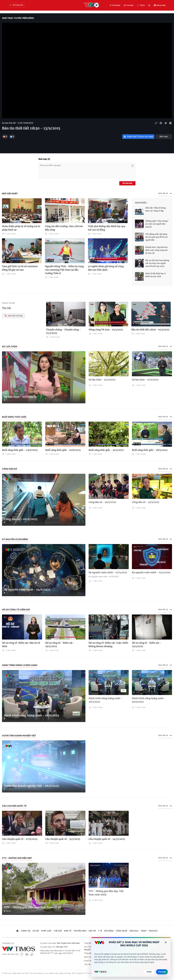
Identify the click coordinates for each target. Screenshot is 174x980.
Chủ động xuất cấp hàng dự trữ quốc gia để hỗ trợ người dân (156, 237)
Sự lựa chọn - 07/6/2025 (20, 397)
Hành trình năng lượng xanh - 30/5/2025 (105, 700)
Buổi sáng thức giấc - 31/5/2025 (106, 450)
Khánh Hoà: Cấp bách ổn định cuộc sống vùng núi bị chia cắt (156, 250)
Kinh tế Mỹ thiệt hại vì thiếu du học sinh (155, 275)
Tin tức (7, 308)
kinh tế (68, 931)
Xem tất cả (165, 193)
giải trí (92, 931)
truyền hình (80, 931)
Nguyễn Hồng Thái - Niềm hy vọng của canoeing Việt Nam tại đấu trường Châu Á (64, 270)
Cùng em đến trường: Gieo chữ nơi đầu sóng (64, 228)
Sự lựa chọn (10, 346)
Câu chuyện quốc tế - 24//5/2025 (107, 839)
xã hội (36, 931)
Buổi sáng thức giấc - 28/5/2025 (150, 450)
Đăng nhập (160, 5)
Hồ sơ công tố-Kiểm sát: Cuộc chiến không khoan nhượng (108, 645)
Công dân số (10, 469)
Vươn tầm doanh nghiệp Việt (19, 736)
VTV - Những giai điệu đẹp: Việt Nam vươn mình (106, 893)
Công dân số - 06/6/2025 (21, 519)
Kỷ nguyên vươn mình (15, 539)
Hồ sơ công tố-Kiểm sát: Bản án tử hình (21, 645)
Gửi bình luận (127, 183)
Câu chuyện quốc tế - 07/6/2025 (20, 839)
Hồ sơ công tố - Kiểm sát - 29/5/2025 (60, 645)
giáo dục (134, 931)
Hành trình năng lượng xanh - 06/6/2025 (32, 715)
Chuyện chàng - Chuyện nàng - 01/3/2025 (63, 331)
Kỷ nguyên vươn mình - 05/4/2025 (151, 572)
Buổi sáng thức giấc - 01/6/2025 (63, 450)
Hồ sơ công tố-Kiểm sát (16, 610)
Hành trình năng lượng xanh (20, 665)
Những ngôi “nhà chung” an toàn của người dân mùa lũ (157, 224)
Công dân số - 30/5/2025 (102, 502)
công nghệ (121, 931)
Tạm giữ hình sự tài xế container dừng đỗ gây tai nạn (20, 268)
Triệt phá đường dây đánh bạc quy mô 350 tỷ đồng (107, 228)
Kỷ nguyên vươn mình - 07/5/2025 (108, 572)
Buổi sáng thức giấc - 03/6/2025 (20, 450)
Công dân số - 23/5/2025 (146, 502)
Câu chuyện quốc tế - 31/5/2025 (63, 839)
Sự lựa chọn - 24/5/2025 (102, 380)
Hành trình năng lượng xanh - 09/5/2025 (149, 700)
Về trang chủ (16, 5)
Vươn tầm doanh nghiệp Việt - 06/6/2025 (32, 786)
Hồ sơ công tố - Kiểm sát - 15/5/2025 (147, 645)
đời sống (109, 931)
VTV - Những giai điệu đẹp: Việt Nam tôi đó (33, 907)
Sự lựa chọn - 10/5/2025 (145, 380)
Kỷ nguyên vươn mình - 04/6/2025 (27, 590)
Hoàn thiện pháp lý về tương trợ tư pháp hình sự (21, 228)
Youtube (129, 5)
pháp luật (46, 931)
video (144, 931)
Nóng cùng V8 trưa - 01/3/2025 (106, 330)
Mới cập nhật (10, 194)
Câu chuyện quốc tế (14, 806)
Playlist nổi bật (8, 303)
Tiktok (141, 5)
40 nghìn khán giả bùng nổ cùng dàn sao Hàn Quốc (106, 268)
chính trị (26, 931)
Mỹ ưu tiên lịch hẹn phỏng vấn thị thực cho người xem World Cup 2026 (157, 263)
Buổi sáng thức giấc (14, 417)
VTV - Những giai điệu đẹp (17, 858)
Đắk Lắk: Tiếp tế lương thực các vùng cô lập (156, 209)
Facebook (115, 5)
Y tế (100, 931)
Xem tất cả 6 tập (14, 316)
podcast (153, 931)
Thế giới (58, 931)
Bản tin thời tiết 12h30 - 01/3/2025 (150, 330)
